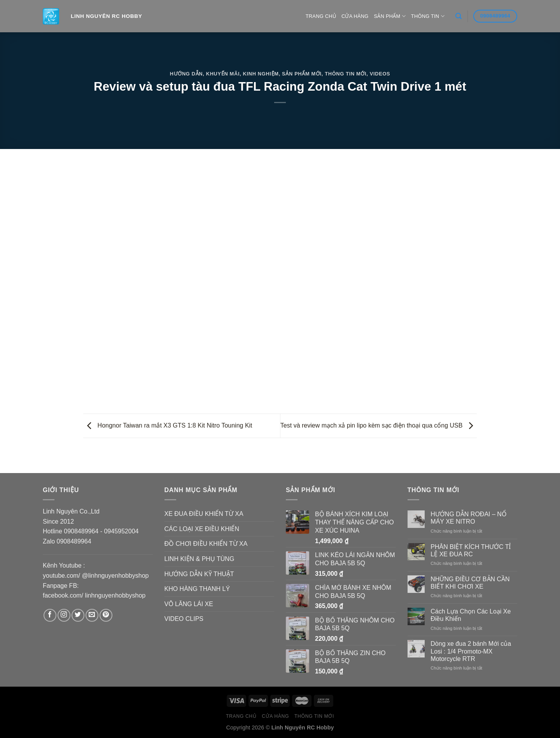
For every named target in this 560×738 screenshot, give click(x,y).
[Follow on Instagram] (64, 615)
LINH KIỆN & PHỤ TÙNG (199, 559)
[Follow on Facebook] (50, 615)
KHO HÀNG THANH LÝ (197, 589)
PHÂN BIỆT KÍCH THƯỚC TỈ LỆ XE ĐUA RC (471, 550)
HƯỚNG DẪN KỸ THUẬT (199, 574)
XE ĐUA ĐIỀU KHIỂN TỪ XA (204, 514)
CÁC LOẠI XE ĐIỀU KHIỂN (202, 529)
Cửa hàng (355, 16)
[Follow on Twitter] (78, 615)
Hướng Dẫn (186, 74)
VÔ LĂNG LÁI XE (189, 604)
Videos (380, 74)
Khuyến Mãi (223, 74)
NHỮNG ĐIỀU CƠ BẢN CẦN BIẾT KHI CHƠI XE (470, 583)
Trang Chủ (321, 16)
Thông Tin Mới (346, 74)
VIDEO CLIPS (184, 619)
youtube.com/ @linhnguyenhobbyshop (96, 576)
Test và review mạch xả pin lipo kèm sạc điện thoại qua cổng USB (379, 425)
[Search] (458, 16)
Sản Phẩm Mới (302, 74)
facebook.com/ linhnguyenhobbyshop (94, 595)
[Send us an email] (92, 615)
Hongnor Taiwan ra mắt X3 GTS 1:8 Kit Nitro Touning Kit (168, 425)
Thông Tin (428, 16)
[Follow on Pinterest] (106, 615)
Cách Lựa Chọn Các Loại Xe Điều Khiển (471, 615)
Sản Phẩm (390, 16)
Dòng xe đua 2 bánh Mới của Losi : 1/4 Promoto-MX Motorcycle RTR (471, 651)
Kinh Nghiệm (261, 74)
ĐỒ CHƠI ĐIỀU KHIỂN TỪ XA (206, 544)
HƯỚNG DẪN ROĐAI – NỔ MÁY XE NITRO (469, 518)
